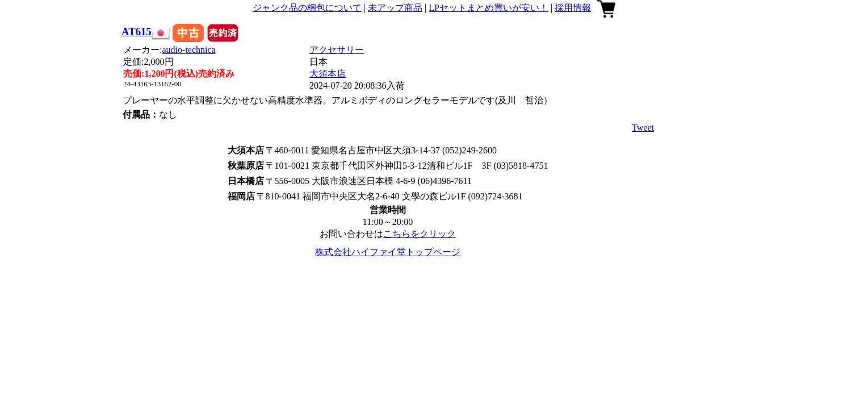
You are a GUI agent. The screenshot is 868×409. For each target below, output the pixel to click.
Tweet (643, 128)
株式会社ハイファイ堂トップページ (388, 252)
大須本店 (328, 74)
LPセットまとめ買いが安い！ (488, 8)
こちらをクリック (420, 234)
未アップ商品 (395, 8)
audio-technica (189, 50)
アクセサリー (337, 50)
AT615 (137, 32)
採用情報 (573, 8)
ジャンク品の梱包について (307, 8)
